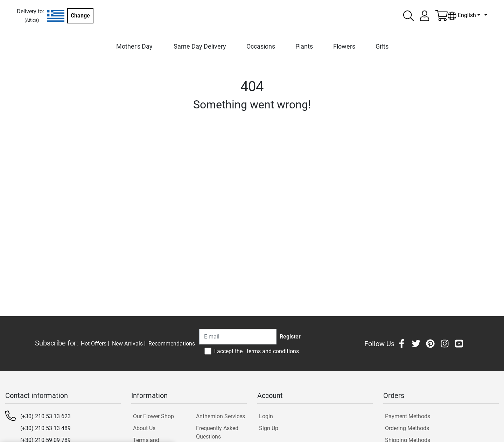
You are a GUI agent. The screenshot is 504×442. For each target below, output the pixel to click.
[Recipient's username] (238, 337)
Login (266, 416)
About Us (144, 428)
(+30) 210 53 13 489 (45, 428)
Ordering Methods (407, 428)
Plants (304, 46)
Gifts (382, 46)
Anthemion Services (220, 416)
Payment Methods (408, 416)
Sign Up (269, 428)
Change (80, 16)
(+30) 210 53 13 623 (45, 416)
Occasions (261, 46)
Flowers (344, 46)
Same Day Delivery (200, 46)
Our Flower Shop (153, 416)
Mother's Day (134, 46)
